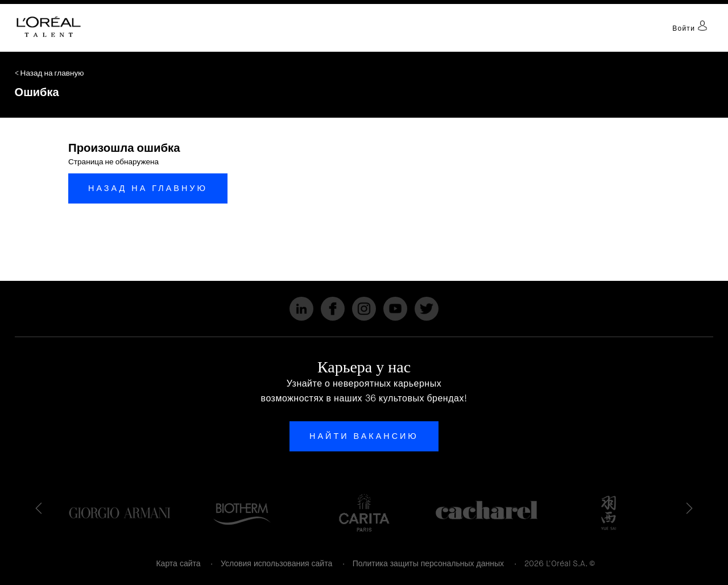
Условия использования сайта (276, 563)
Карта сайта (178, 563)
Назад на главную (148, 188)
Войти (690, 28)
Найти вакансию (364, 436)
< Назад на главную (49, 73)
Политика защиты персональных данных (428, 563)
